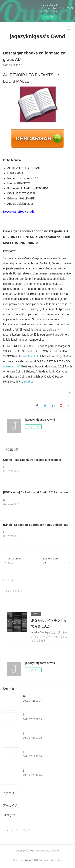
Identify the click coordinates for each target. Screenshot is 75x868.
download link (30, 356)
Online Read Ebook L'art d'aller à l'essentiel (32, 460)
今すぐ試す (49, 17)
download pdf (11, 366)
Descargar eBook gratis (19, 212)
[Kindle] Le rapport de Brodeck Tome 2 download (36, 525)
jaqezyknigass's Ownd (37, 36)
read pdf (29, 382)
